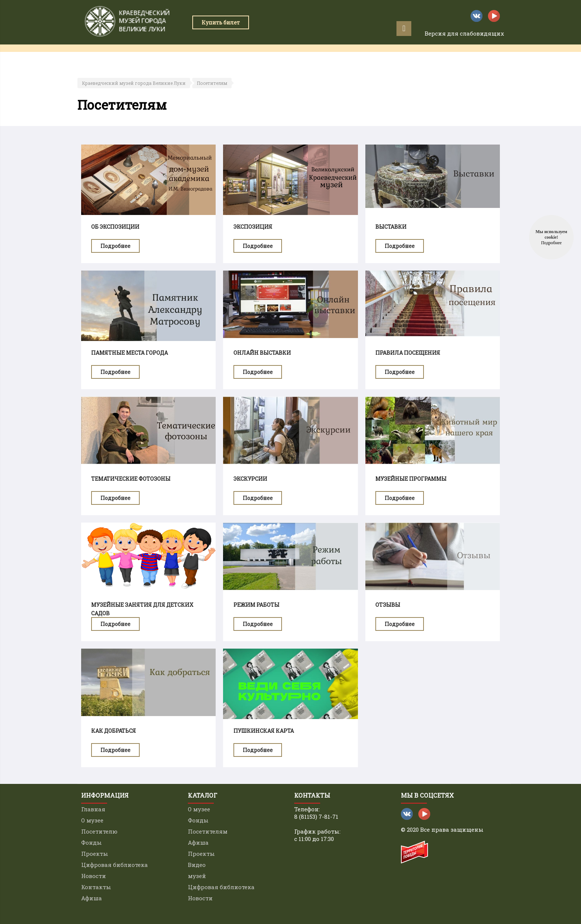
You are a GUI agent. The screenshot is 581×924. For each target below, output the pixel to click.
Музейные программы (411, 479)
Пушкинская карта (264, 731)
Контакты (426, 56)
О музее (92, 820)
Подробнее (115, 246)
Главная (94, 56)
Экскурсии (250, 479)
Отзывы (388, 605)
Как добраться (114, 731)
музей (197, 876)
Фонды (92, 842)
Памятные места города (130, 353)
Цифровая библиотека (114, 865)
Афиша (464, 56)
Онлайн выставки (262, 353)
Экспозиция (253, 227)
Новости (94, 876)
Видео (197, 865)
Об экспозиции (115, 227)
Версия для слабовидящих (464, 33)
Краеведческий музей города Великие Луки (134, 83)
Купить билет (221, 22)
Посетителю (99, 831)
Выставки (391, 227)
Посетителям (212, 83)
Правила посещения (408, 353)
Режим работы (256, 605)
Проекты (260, 56)
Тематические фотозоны (131, 479)
